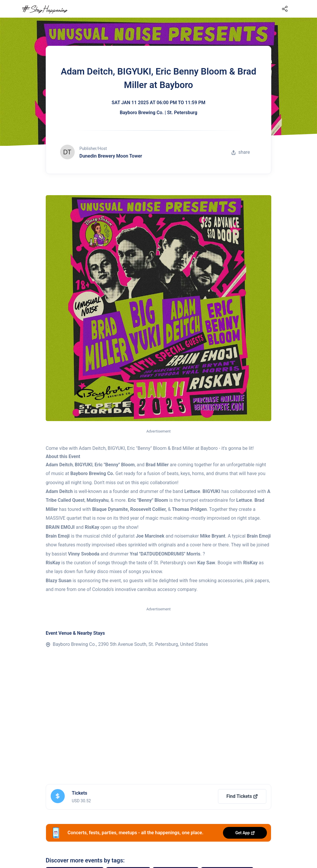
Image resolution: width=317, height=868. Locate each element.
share (241, 152)
